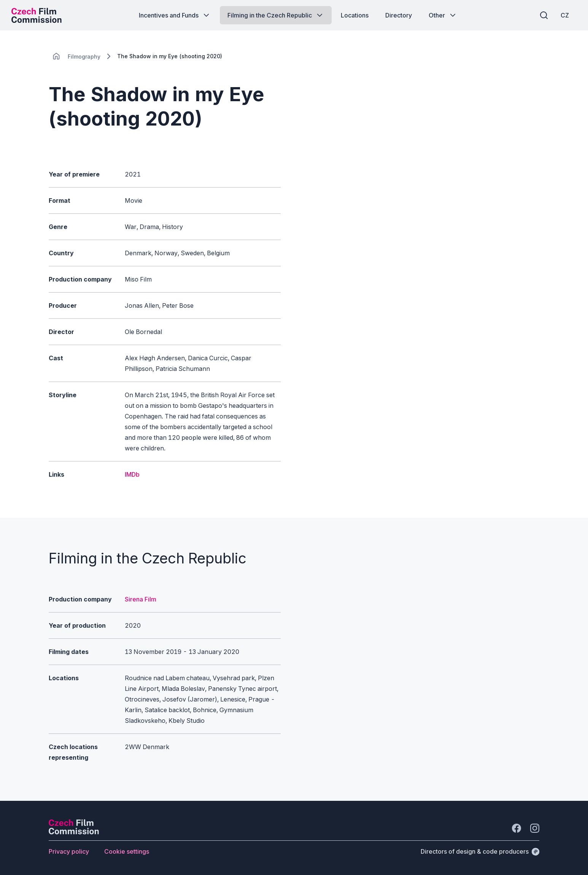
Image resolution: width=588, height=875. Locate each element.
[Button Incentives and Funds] (175, 15)
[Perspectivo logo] (74, 832)
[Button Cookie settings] (127, 851)
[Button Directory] (399, 15)
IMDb (132, 474)
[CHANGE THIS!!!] (56, 56)
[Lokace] (84, 56)
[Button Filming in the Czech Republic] (276, 15)
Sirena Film (141, 599)
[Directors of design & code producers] (480, 851)
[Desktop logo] (37, 15)
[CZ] (565, 15)
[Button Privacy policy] (69, 851)
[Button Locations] (355, 15)
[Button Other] (443, 15)
